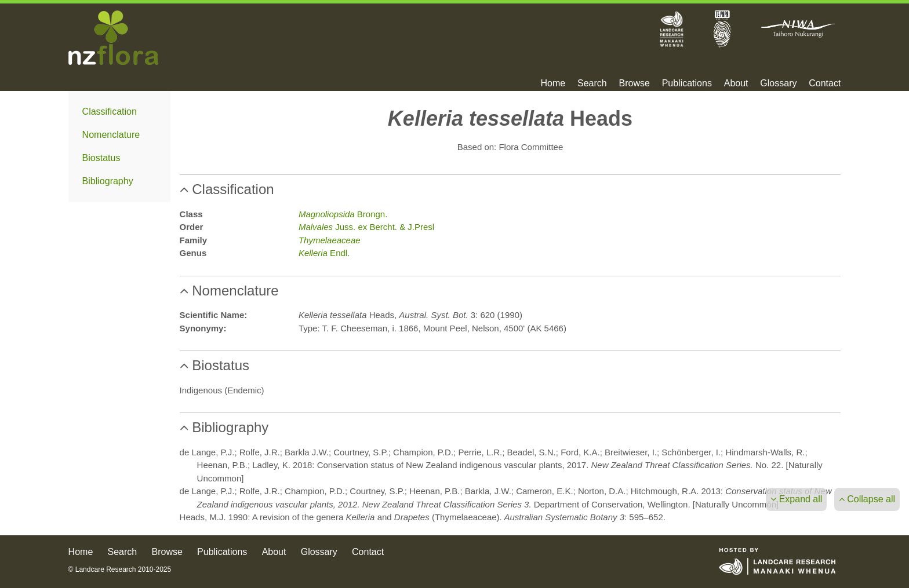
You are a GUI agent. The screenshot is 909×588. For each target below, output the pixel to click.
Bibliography (108, 181)
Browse (634, 83)
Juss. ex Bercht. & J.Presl (366, 227)
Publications (687, 83)
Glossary (778, 83)
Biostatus (101, 158)
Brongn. (343, 214)
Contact (825, 83)
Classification (110, 112)
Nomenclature (111, 135)
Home (553, 83)
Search (592, 83)
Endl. (324, 253)
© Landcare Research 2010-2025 (120, 569)
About (736, 83)
